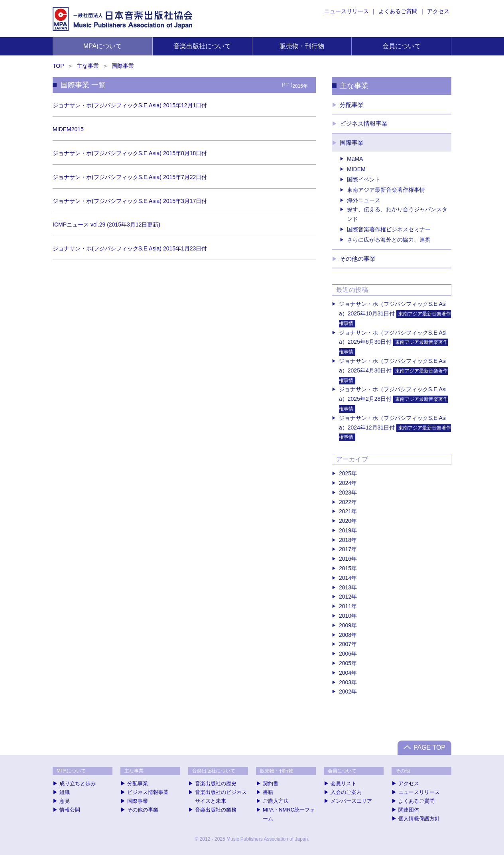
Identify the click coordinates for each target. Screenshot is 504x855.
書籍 (268, 792)
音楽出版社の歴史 (216, 783)
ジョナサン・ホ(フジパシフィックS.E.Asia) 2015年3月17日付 (130, 201)
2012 (345, 597)
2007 (345, 644)
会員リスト (344, 783)
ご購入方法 (276, 801)
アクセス (438, 11)
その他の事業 (358, 259)
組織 (65, 792)
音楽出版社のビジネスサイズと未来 (221, 797)
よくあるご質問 (398, 11)
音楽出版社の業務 (216, 810)
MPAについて (103, 46)
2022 (345, 502)
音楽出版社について (202, 46)
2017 (345, 549)
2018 (345, 540)
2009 (345, 625)
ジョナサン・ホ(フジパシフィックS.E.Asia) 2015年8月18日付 (130, 153)
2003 (345, 682)
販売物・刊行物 (302, 46)
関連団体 (409, 810)
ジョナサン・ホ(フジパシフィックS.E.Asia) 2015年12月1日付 (130, 105)
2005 (345, 663)
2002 (345, 691)
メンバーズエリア (351, 801)
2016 (345, 559)
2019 (345, 530)
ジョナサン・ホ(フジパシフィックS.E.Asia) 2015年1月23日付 (130, 248)
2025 (345, 473)
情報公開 (70, 810)
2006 (345, 654)
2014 (345, 578)
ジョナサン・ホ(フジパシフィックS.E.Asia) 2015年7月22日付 (130, 177)
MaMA (355, 159)
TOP (58, 66)
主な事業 (88, 66)
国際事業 (123, 66)
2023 (345, 493)
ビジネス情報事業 (364, 123)
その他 (403, 771)
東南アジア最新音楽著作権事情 (386, 190)
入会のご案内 (346, 792)
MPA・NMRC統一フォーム (289, 814)
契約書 (271, 783)
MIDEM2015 (68, 129)
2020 (345, 521)
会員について (402, 46)
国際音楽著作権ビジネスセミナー (389, 229)
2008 (345, 635)
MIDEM (356, 169)
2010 (345, 616)
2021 (345, 511)
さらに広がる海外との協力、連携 (389, 240)
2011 (345, 606)
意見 (65, 801)
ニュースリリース (346, 11)
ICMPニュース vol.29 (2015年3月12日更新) (106, 225)
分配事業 (352, 105)
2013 (345, 587)
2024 (345, 483)
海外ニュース (364, 200)
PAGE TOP (429, 748)
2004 (345, 673)
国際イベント (364, 179)
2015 (345, 568)
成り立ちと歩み (78, 783)
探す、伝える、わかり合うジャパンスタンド (397, 214)
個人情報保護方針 (419, 819)
